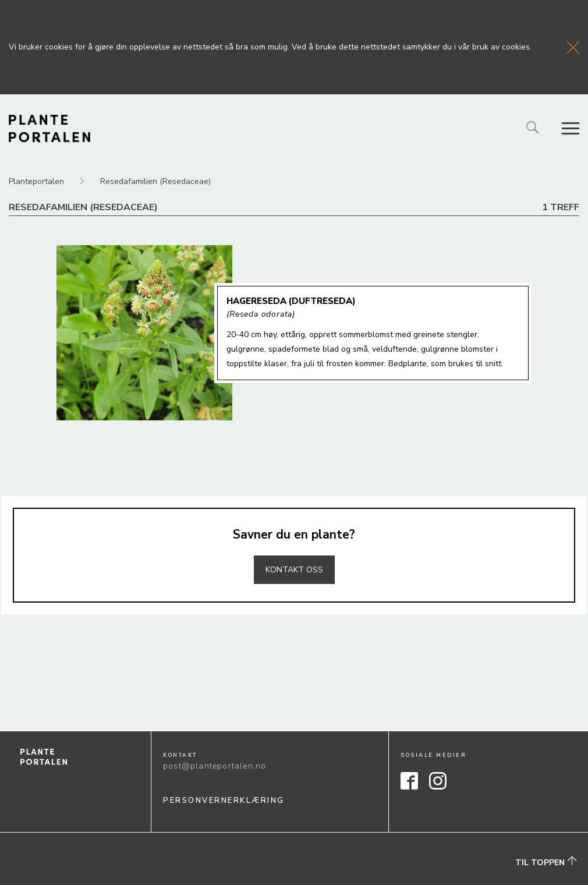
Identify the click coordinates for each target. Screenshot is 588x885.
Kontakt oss (294, 570)
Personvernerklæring (224, 801)
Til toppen (546, 863)
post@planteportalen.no (215, 766)
